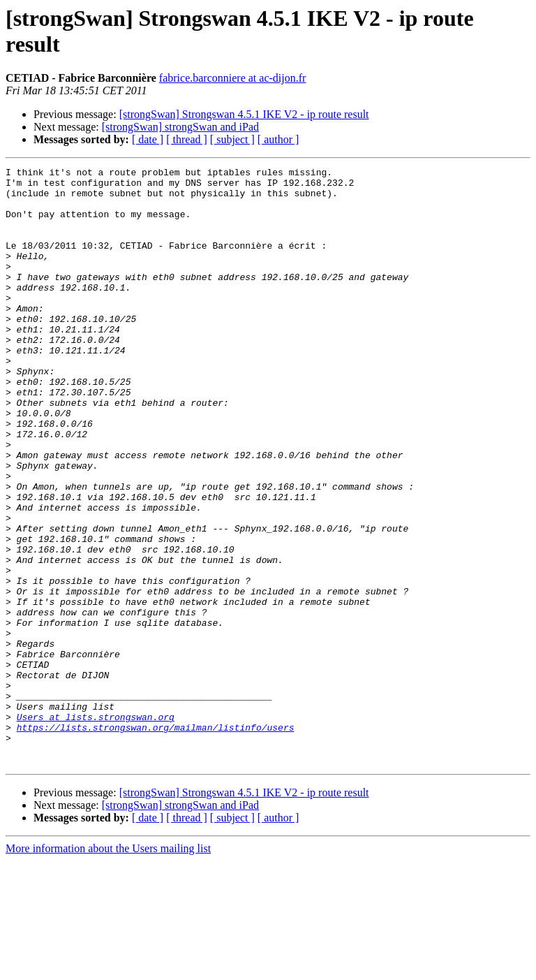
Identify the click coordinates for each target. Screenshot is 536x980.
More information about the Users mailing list (108, 968)
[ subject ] (232, 139)
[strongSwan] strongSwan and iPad (180, 127)
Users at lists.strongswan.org (96, 828)
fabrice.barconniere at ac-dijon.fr (233, 78)
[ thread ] (187, 139)
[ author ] (278, 139)
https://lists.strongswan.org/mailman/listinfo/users (156, 840)
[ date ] (148, 139)
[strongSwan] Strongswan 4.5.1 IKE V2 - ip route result (244, 114)
